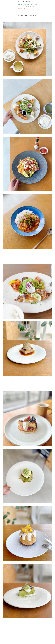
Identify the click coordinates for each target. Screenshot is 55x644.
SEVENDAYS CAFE (25, 1)
